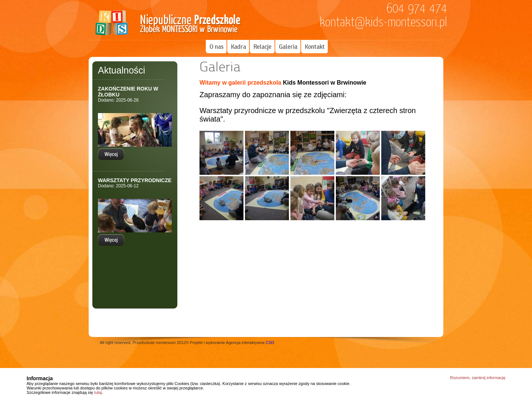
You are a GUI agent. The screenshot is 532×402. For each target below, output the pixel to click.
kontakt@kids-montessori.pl (383, 22)
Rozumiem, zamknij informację (478, 378)
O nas (216, 47)
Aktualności (122, 70)
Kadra (238, 47)
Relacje (262, 47)
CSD (270, 343)
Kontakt (315, 47)
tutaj (98, 392)
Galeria (288, 47)
